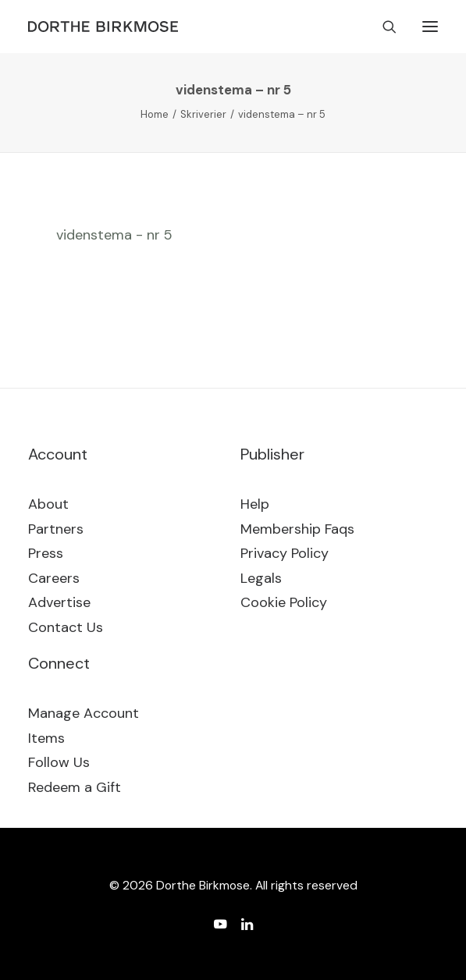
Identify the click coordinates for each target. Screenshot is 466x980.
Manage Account (84, 713)
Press (46, 553)
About (48, 504)
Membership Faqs (297, 529)
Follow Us (59, 762)
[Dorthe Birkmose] (105, 27)
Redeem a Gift (75, 787)
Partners (56, 529)
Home (155, 114)
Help (255, 504)
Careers (54, 578)
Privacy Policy (285, 553)
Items (46, 738)
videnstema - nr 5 (114, 235)
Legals (261, 578)
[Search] (382, 27)
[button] (430, 27)
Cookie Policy (284, 602)
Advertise (59, 602)
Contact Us (66, 627)
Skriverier (203, 114)
